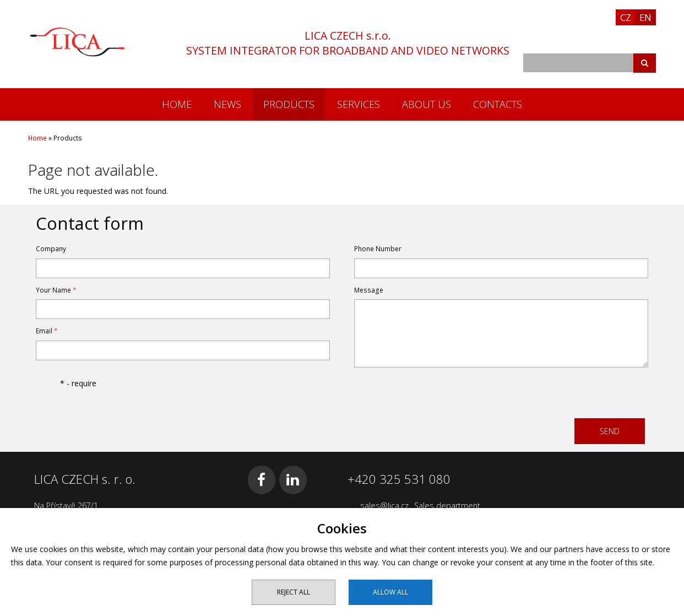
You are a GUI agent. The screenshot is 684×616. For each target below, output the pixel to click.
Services (359, 104)
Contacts (498, 104)
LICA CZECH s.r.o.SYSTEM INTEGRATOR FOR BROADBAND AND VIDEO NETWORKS (348, 43)
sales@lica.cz (384, 506)
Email (47, 331)
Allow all (390, 592)
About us (427, 104)
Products (289, 104)
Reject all (294, 592)
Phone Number (378, 249)
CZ (626, 17)
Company (51, 249)
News (227, 104)
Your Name (56, 290)
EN (645, 17)
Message (369, 290)
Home (177, 104)
